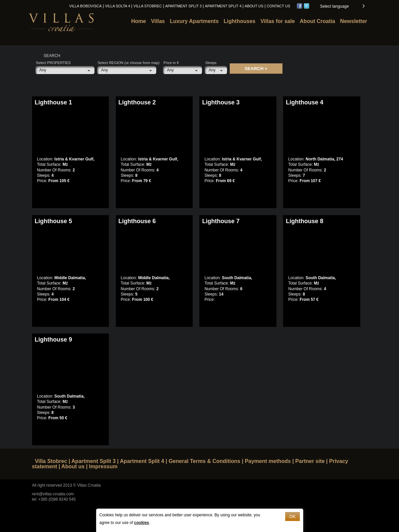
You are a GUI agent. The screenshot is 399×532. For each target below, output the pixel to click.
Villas (158, 21)
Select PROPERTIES (53, 63)
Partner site (310, 461)
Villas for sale (278, 21)
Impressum (103, 466)
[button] (342, 6)
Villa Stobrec (148, 6)
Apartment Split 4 (223, 6)
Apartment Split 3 (183, 6)
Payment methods (268, 461)
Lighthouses (240, 21)
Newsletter (354, 21)
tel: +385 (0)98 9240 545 (54, 499)
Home (139, 21)
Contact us (279, 6)
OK (292, 516)
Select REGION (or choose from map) (129, 63)
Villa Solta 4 (117, 6)
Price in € (171, 63)
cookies (142, 523)
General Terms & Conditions (205, 461)
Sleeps (211, 63)
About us (254, 6)
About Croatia (318, 21)
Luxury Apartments (194, 21)
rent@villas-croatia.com (53, 494)
